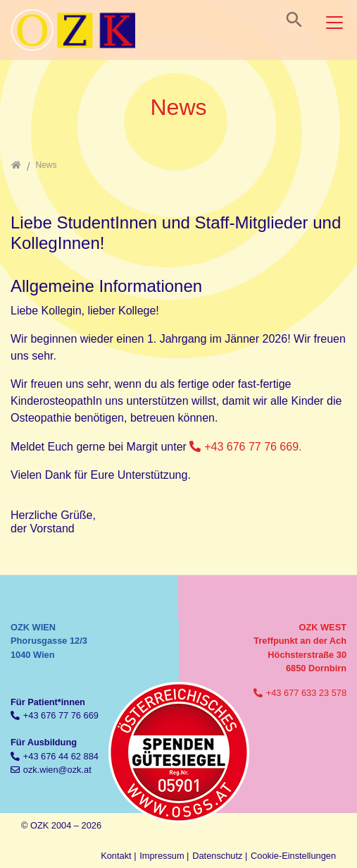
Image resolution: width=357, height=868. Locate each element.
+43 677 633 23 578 (306, 693)
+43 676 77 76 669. (253, 447)
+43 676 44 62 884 (61, 756)
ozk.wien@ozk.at (57, 770)
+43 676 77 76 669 (61, 715)
